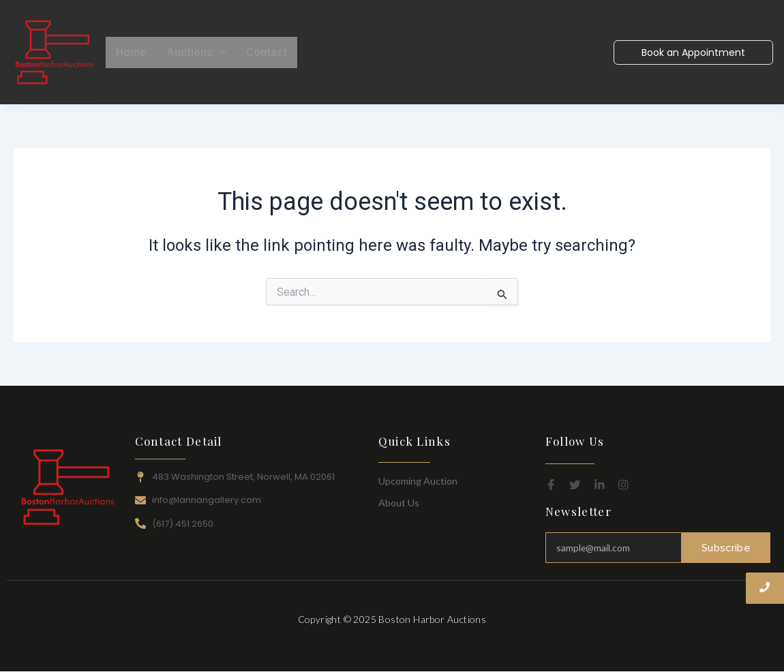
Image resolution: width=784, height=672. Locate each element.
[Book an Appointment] (693, 52)
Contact (267, 52)
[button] (196, 52)
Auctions (196, 52)
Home (131, 52)
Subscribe (726, 548)
